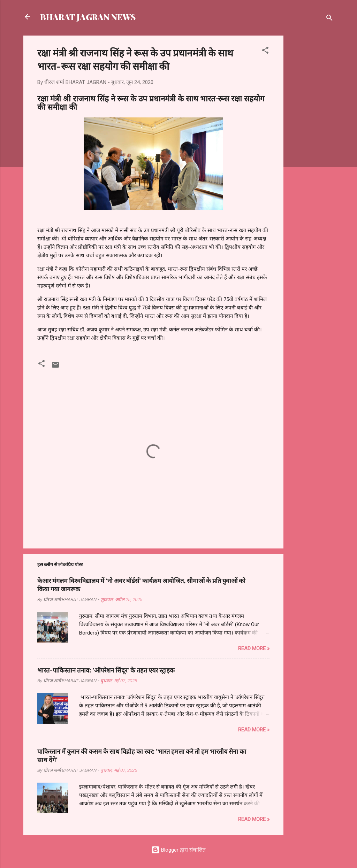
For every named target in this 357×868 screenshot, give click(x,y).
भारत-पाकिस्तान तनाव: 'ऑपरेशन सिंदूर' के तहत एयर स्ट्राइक (106, 670)
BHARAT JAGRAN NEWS (88, 17)
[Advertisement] (311, 140)
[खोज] (329, 19)
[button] (265, 51)
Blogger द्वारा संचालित (178, 850)
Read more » (254, 648)
